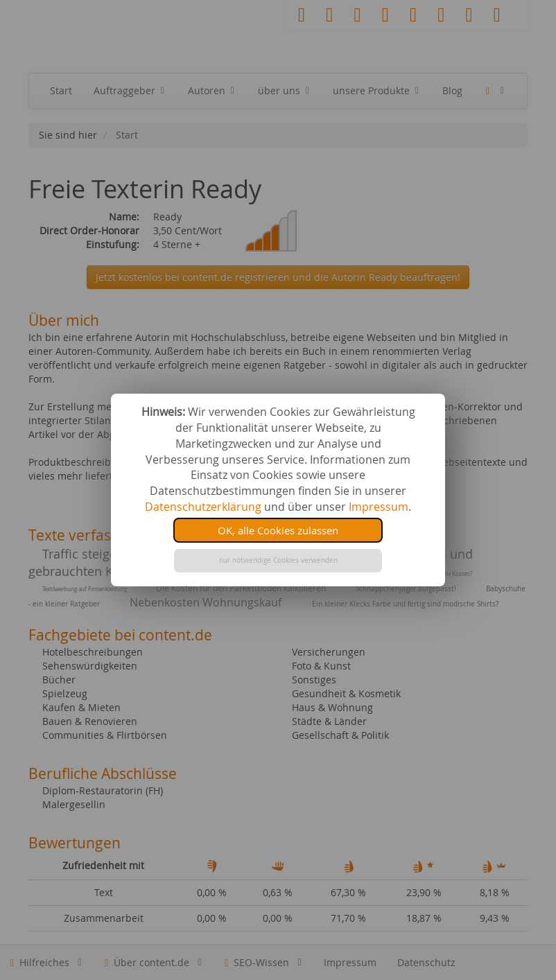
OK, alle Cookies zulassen (278, 530)
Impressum (379, 507)
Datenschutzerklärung (203, 507)
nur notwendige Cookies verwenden (278, 560)
